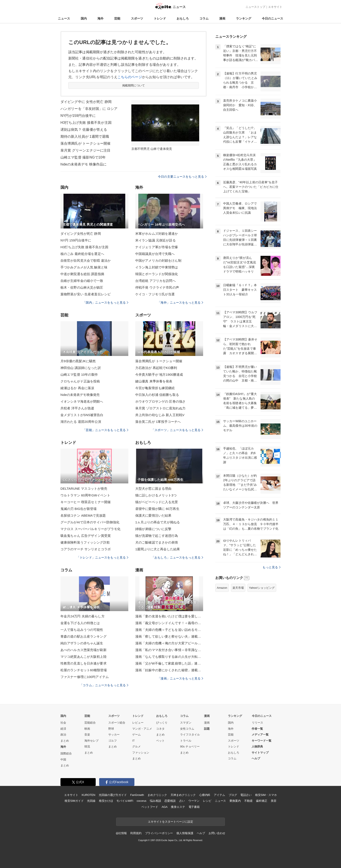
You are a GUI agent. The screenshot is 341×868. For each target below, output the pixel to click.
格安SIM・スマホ (266, 795)
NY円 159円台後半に (76, 240)
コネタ (160, 729)
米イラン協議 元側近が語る (155, 240)
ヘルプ (256, 758)
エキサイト (275, 7)
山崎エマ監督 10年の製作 (79, 374)
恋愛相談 (170, 801)
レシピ (207, 801)
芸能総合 (90, 723)
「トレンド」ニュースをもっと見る (102, 557)
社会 (63, 723)
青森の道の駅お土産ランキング (84, 636)
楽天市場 (238, 588)
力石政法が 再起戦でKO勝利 (156, 368)
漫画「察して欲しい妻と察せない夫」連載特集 (169, 636)
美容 (274, 801)
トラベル (186, 741)
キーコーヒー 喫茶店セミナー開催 (86, 502)
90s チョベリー (190, 746)
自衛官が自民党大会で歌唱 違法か (86, 260)
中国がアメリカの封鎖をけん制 (158, 260)
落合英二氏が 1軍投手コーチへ (158, 422)
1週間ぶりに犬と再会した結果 (158, 549)
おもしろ (183, 18)
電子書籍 (194, 807)
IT (134, 741)
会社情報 (121, 833)
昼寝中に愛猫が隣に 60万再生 (157, 509)
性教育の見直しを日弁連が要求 (84, 663)
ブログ (233, 795)
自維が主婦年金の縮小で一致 (82, 281)
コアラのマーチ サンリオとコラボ (86, 549)
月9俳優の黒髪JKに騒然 (78, 361)
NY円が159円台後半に (78, 116)
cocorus (141, 801)
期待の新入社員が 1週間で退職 (85, 136)
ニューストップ (255, 7)
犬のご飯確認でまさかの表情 (157, 542)
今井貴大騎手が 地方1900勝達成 (159, 374)
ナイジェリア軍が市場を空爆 (157, 247)
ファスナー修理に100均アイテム (85, 677)
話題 (207, 729)
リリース (257, 723)
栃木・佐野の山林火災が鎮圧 (82, 287)
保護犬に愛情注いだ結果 (153, 515)
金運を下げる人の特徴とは (80, 623)
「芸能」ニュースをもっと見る (105, 430)
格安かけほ (106, 801)
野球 (111, 729)
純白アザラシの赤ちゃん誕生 (82, 643)
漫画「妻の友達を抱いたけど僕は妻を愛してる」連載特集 (169, 616)
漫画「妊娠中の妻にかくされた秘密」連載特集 (169, 670)
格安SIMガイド (74, 801)
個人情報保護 (185, 833)
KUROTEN (88, 795)
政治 (63, 735)
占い (182, 801)
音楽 (87, 735)
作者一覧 (257, 729)
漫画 (222, 18)
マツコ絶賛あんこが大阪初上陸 (84, 657)
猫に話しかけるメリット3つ (156, 495)
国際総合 (66, 753)
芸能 (117, 18)
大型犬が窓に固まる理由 (153, 489)
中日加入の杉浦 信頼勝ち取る (157, 395)
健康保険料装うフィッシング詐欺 (85, 542)
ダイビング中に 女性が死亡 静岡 (86, 102)
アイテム (219, 795)
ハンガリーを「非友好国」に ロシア (89, 109)
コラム (204, 18)
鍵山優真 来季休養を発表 (154, 381)
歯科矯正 (262, 801)
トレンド (160, 18)
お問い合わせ (217, 833)
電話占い (246, 795)
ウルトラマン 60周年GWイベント (85, 495)
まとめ (65, 741)
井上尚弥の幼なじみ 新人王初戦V (160, 415)
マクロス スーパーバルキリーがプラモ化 (90, 529)
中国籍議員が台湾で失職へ (155, 254)
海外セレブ (91, 741)
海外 (100, 18)
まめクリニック (157, 795)
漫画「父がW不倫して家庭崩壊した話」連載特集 (169, 663)
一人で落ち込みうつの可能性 (82, 630)
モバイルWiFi (125, 801)
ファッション (141, 753)
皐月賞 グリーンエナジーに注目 (85, 150)
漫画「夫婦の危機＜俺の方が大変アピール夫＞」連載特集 (169, 643)
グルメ (136, 746)
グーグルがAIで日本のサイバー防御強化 (90, 522)
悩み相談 (155, 801)
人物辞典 (257, 746)
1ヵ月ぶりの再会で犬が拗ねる (158, 522)
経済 (63, 729)
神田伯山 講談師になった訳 (81, 368)
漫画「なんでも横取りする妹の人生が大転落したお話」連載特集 (169, 657)
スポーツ (137, 18)
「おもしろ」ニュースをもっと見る (177, 557)
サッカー (114, 735)
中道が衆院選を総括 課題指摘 (82, 274)
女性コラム (187, 729)
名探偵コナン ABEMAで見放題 (83, 515)
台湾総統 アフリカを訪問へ (155, 281)
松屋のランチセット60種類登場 (84, 670)
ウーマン (194, 801)
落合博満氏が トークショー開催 (85, 143)
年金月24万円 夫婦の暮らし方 (83, 616)
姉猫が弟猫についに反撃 (153, 529)
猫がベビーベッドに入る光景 (157, 502)
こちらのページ (130, 77)
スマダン (186, 723)
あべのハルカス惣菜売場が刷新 (84, 650)
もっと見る (272, 567)
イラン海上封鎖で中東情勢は (157, 267)
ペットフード (150, 807)
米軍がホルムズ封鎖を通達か (157, 234)
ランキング (244, 18)
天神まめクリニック (183, 795)
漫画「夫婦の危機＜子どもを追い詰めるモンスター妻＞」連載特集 (169, 630)
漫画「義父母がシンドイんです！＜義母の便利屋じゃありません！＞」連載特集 (169, 623)
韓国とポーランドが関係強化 (157, 274)
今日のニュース (272, 18)
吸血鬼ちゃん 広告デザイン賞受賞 (86, 536)
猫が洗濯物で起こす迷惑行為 (157, 536)
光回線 (91, 801)
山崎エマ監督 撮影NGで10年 (83, 157)
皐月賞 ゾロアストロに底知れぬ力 (160, 408)
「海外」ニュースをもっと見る (180, 303)
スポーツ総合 (117, 723)
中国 (63, 760)
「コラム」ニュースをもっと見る (104, 685)
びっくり (162, 723)
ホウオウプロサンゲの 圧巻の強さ (160, 401)
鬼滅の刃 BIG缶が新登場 (79, 509)
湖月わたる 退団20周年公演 (81, 422)
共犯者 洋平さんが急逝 (77, 408)
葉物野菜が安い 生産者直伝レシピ (86, 294)
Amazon (222, 588)
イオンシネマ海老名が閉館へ (82, 401)
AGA (165, 807)
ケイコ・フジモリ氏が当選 (155, 294)
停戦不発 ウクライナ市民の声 (157, 287)
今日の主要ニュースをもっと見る (182, 177)
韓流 (87, 746)
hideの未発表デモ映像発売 (80, 395)
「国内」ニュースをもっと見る (105, 303)
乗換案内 (235, 801)
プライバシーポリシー (159, 833)
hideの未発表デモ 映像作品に (84, 164)
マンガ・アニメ (142, 729)
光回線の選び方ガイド (113, 795)
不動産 (248, 801)
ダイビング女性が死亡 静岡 (81, 234)
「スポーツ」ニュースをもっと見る (177, 430)
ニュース (64, 18)
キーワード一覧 (262, 741)
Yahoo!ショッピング (262, 588)
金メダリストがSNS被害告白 (82, 415)
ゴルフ (113, 741)
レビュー (138, 723)
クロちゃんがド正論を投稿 (80, 381)
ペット (160, 741)
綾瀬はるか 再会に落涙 (77, 388)
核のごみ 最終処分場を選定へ (82, 254)
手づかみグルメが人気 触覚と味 (84, 267)
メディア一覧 (260, 735)
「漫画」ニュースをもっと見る (180, 678)
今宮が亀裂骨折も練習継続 (155, 388)
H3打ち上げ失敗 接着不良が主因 (86, 123)
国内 (84, 18)
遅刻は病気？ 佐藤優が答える (84, 130)
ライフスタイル (190, 735)
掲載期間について (134, 85)
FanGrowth (137, 795)
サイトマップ (260, 753)
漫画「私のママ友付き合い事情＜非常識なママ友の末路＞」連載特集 (169, 650)
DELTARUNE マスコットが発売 (84, 489)
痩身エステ (178, 807)
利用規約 (136, 833)
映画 (87, 729)
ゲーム (136, 735)
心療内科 (205, 795)
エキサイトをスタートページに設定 (170, 822)
